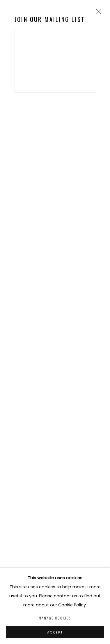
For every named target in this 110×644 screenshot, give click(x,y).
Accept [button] (55, 632)
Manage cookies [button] (55, 618)
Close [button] (97, 13)
